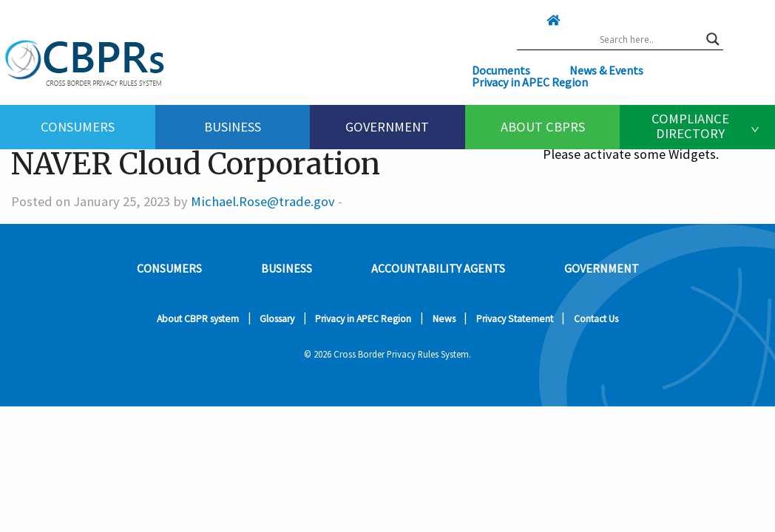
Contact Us (596, 319)
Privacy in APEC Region (530, 82)
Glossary (277, 319)
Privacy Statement (515, 319)
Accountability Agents (438, 268)
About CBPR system (198, 319)
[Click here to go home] (524, 20)
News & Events (606, 70)
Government (387, 127)
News (444, 319)
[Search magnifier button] (713, 39)
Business (233, 127)
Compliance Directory (690, 126)
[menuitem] (78, 127)
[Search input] (649, 39)
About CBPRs (543, 127)
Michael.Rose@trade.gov (263, 201)
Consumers (78, 127)
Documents (501, 70)
